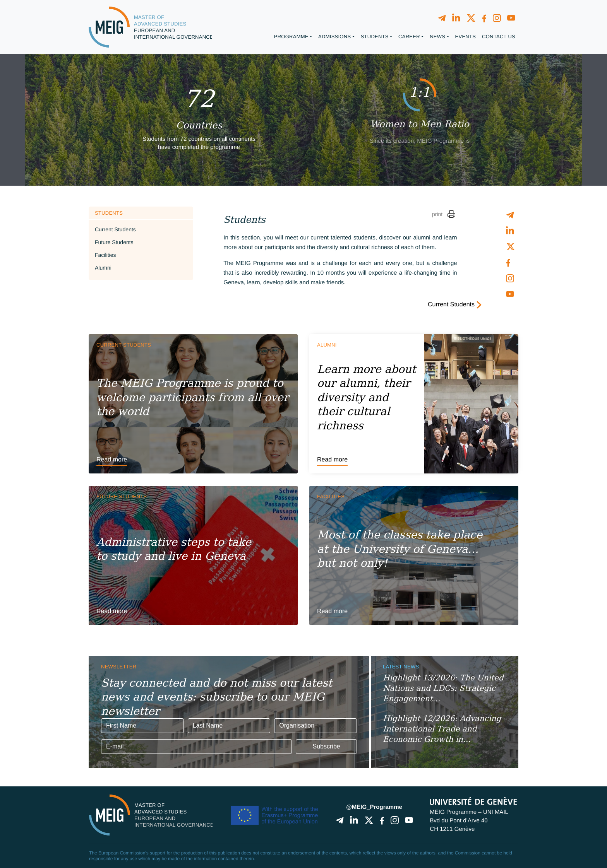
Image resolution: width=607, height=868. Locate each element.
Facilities (105, 255)
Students (109, 213)
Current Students (115, 229)
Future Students (114, 242)
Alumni (103, 268)
